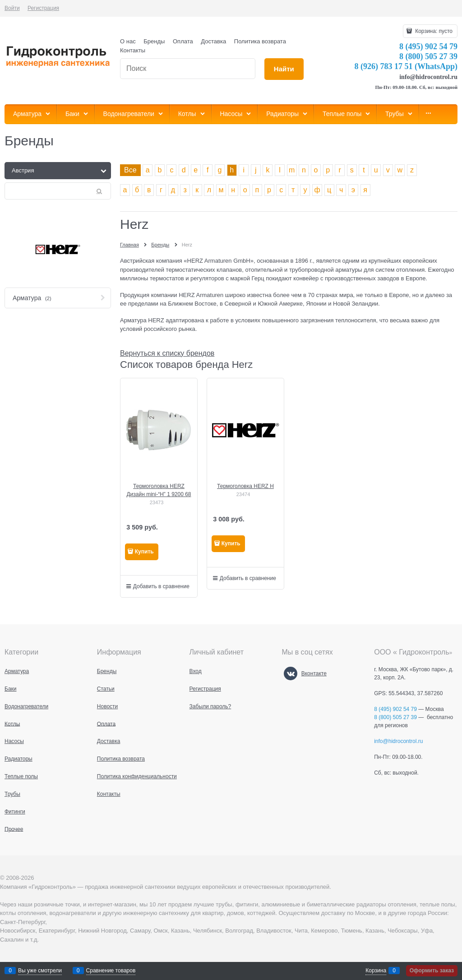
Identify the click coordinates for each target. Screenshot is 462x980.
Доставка (213, 41)
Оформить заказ (432, 971)
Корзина (376, 971)
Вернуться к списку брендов (167, 353)
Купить (144, 552)
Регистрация (43, 8)
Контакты (133, 50)
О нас (128, 41)
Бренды (154, 41)
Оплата (183, 41)
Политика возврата (260, 41)
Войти (12, 8)
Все (130, 170)
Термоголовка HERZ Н (245, 486)
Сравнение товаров (111, 971)
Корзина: (433, 31)
